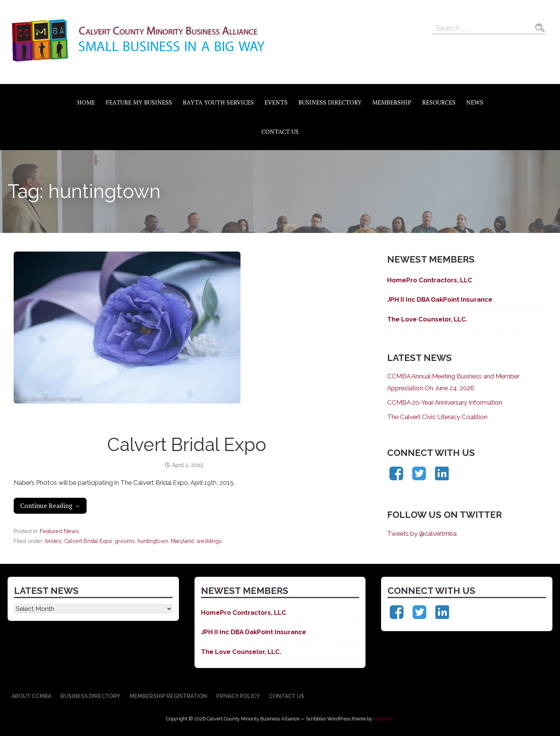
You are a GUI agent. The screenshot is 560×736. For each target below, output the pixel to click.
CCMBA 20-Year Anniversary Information (445, 402)
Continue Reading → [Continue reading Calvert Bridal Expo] (50, 506)
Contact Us (280, 131)
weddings (209, 541)
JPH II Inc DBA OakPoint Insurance (441, 299)
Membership (392, 102)
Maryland (182, 541)
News (475, 102)
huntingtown (153, 541)
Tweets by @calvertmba (422, 533)
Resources (439, 102)
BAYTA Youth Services (218, 102)
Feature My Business (139, 102)
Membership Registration (168, 696)
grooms (125, 541)
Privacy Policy (238, 696)
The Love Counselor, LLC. (427, 319)
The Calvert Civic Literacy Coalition (437, 417)
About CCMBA (31, 696)
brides (53, 541)
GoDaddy (384, 719)
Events (276, 102)
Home (86, 102)
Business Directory (330, 102)
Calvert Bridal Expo (187, 445)
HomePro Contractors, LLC (430, 280)
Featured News (59, 531)
